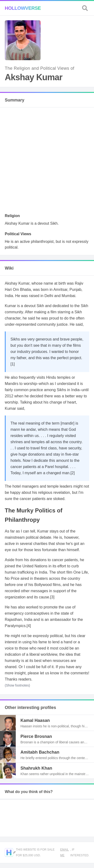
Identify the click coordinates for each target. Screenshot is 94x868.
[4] (29, 626)
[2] (73, 473)
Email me (64, 852)
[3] (52, 597)
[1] (13, 364)
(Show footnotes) (17, 685)
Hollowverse (23, 8)
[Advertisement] (47, 162)
